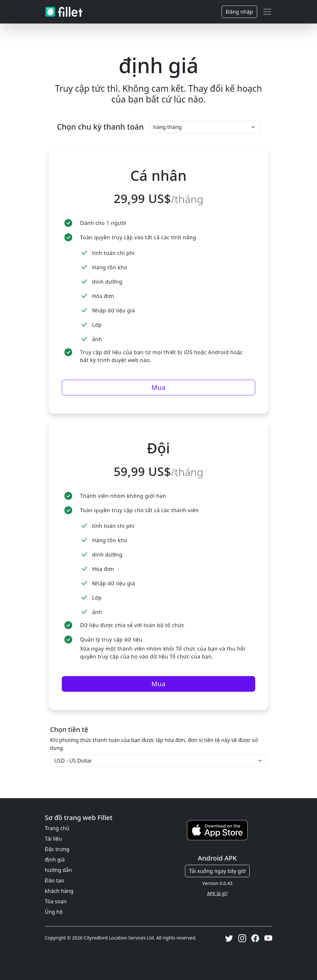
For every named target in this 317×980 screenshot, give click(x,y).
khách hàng (59, 891)
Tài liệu (53, 839)
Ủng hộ (54, 912)
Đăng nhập (239, 12)
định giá (55, 860)
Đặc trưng (57, 849)
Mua (158, 387)
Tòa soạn (56, 901)
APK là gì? (217, 893)
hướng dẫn (58, 870)
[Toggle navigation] (267, 12)
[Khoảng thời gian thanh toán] (205, 127)
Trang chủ (57, 828)
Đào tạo (54, 880)
